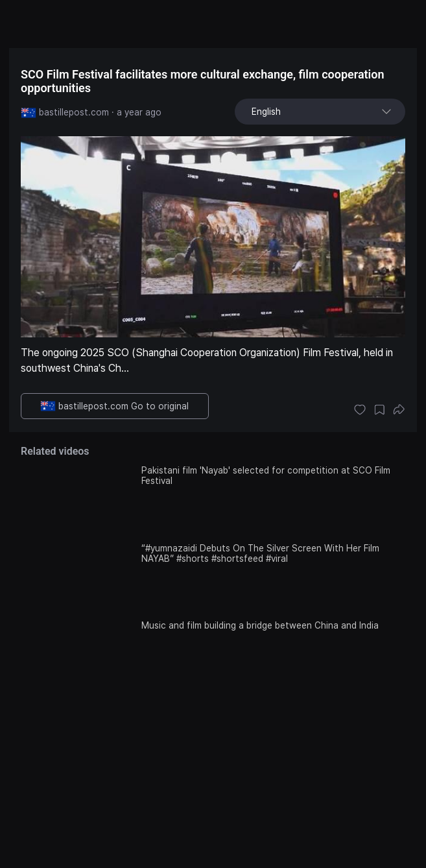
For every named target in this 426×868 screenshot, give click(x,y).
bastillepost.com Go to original (114, 406)
